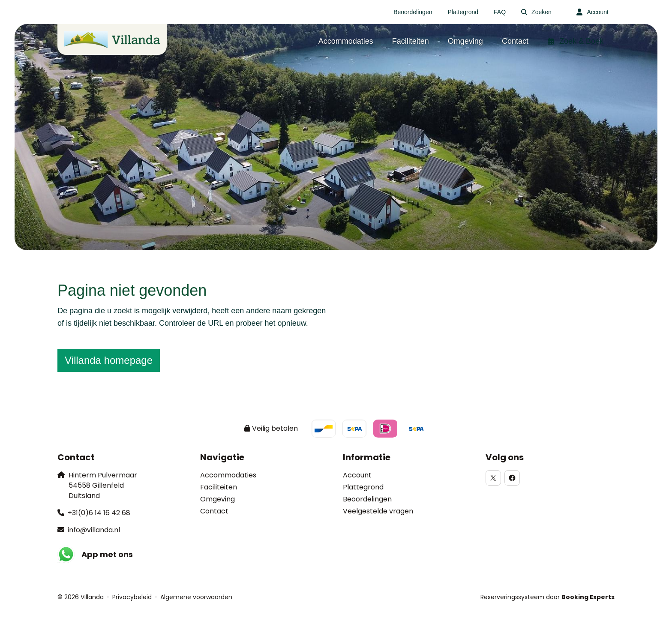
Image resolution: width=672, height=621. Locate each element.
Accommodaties (228, 475)
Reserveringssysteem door (547, 597)
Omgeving (217, 499)
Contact (214, 511)
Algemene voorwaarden (196, 597)
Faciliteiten (219, 487)
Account (357, 475)
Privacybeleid (132, 597)
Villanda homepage (109, 360)
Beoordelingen (367, 499)
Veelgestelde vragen (378, 511)
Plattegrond (363, 487)
